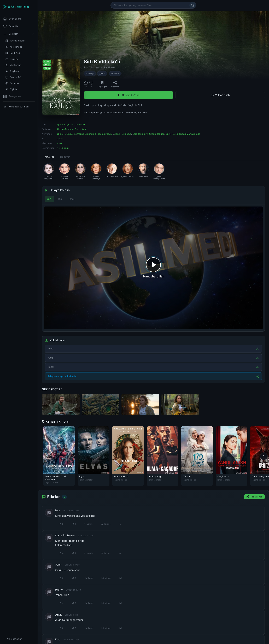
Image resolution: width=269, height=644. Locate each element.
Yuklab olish (220, 95)
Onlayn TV (13, 77)
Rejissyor (65, 157)
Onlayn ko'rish (128, 95)
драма (102, 74)
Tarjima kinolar (15, 41)
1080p (72, 199)
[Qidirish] (192, 5)
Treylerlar (13, 71)
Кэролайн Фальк (104, 134)
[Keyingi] (264, 456)
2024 (86, 67)
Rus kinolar (13, 53)
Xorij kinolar (14, 47)
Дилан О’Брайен (66, 134)
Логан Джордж (65, 129)
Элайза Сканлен (85, 134)
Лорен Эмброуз (123, 134)
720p (60, 199)
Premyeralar (12, 96)
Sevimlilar (11, 26)
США (97, 67)
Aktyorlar (49, 157)
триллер (90, 74)
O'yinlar (12, 89)
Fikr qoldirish (254, 497)
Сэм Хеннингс (140, 134)
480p (50, 199)
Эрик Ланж (172, 134)
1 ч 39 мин (110, 67)
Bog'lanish (14, 639)
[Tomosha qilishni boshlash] (153, 268)
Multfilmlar (13, 65)
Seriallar (12, 59)
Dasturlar (12, 83)
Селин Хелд (81, 129)
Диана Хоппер (157, 134)
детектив (115, 74)
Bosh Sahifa (12, 19)
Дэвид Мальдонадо (190, 134)
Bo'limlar (19, 34)
